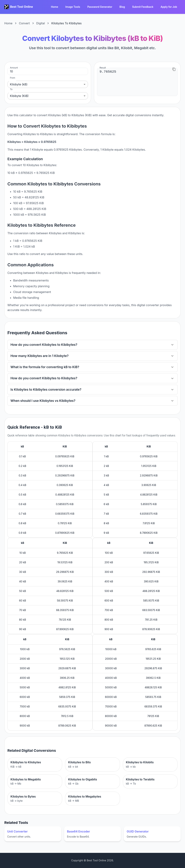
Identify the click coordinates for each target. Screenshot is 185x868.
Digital (41, 23)
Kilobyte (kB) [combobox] (19, 84)
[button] (92, 345)
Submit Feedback (143, 7)
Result (103, 68)
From (13, 78)
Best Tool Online (21, 7)
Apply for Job (169, 7)
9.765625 (137, 82)
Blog (122, 7)
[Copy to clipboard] (174, 69)
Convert (24, 23)
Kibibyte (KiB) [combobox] (19, 96)
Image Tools (73, 7)
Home (55, 7)
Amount (14, 68)
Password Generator (100, 7)
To (11, 89)
